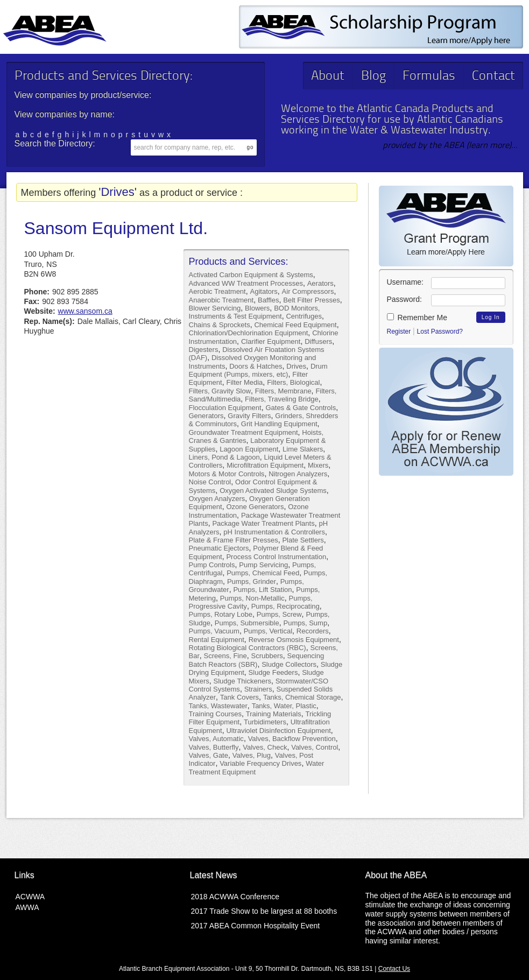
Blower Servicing (215, 308)
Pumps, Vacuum (214, 631)
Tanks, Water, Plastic (284, 706)
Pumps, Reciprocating (285, 606)
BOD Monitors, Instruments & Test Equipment (255, 312)
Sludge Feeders (273, 672)
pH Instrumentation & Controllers (274, 532)
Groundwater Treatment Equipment (244, 432)
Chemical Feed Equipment (295, 325)
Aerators (320, 283)
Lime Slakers (303, 449)
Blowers (257, 308)
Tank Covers (239, 697)
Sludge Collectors (289, 664)
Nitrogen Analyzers (298, 474)
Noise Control (210, 482)
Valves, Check (265, 747)
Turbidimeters (265, 722)
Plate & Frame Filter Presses (234, 540)
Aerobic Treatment (217, 291)
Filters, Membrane (283, 391)
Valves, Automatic (216, 739)
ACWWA (30, 897)
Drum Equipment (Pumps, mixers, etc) (258, 370)
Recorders (313, 631)
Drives (296, 366)
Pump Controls (212, 565)
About (328, 76)
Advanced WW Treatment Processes (246, 283)
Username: (405, 282)
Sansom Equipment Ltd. (116, 228)
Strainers (258, 689)
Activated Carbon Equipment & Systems (251, 275)
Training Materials (274, 714)
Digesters (204, 350)
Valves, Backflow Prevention (292, 739)
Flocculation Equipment (225, 408)
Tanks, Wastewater (218, 706)
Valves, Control (315, 747)
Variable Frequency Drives (260, 763)
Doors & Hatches (256, 366)
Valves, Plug (252, 755)
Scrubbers (267, 656)
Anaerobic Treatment (221, 300)
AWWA (27, 907)
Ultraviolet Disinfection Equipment (278, 731)
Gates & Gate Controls (301, 408)
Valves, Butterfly (214, 747)
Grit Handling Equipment (279, 424)
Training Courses (216, 714)
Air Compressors (308, 291)
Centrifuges (304, 316)
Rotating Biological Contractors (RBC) (248, 648)
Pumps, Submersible (247, 623)
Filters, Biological (293, 382)
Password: (404, 299)
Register (399, 332)
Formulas (429, 76)
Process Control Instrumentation (276, 557)
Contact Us (394, 969)
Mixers (318, 465)
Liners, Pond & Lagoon (224, 457)
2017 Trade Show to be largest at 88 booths (264, 911)
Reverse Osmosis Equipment (294, 640)
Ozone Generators (255, 507)
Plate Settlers (303, 540)
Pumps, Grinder (252, 581)
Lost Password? (440, 332)
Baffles (269, 300)
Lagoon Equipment (249, 449)
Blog (373, 76)
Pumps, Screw (279, 614)
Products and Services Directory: (103, 76)
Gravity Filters (249, 416)
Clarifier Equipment (271, 341)
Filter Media (244, 382)
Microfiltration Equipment (265, 465)
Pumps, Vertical (268, 631)
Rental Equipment (217, 640)
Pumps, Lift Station (262, 590)
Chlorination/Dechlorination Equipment (249, 333)
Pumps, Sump (306, 623)
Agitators (264, 291)
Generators (206, 416)
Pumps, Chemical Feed (263, 573)
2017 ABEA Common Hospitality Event (256, 926)
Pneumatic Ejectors (219, 548)
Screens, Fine (225, 656)
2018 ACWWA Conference (235, 897)
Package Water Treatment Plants (263, 523)
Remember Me (417, 318)
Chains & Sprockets (220, 325)
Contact (493, 76)
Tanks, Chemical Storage (302, 697)
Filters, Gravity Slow (220, 391)
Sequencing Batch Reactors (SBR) (257, 660)
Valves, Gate (209, 755)
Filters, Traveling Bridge (282, 399)
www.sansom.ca (85, 311)
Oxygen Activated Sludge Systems (273, 491)
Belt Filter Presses (311, 300)
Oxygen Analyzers (217, 499)
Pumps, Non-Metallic (252, 598)
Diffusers (318, 341)
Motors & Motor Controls (227, 474)
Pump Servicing (263, 565)
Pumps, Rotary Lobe (221, 614)
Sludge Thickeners (242, 681)
